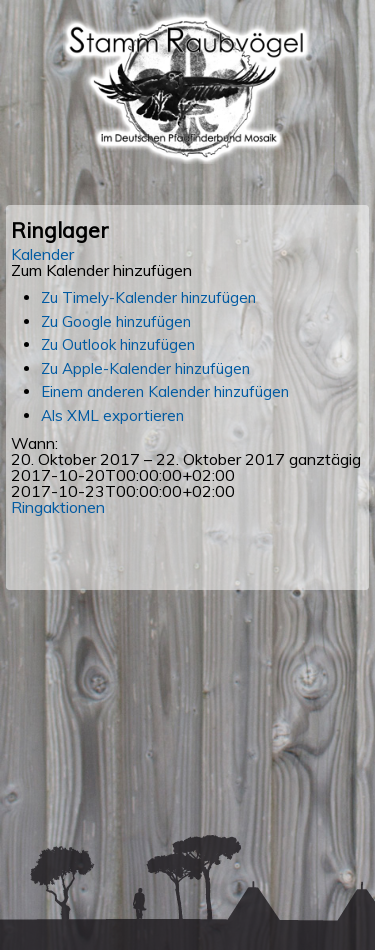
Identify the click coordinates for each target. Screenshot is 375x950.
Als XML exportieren (112, 415)
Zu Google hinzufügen (116, 321)
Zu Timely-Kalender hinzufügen (148, 297)
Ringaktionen (58, 507)
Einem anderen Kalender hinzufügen (165, 391)
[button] (101, 270)
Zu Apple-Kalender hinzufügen (145, 368)
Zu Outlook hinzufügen (118, 344)
